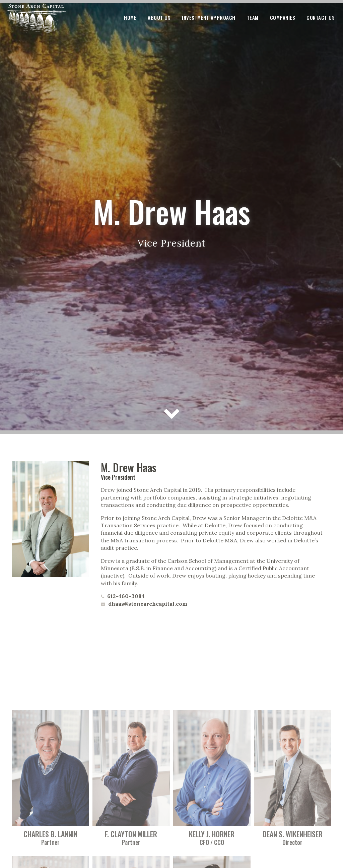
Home (130, 17)
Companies (283, 17)
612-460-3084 (125, 596)
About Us (159, 17)
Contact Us (321, 17)
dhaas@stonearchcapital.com (147, 604)
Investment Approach (209, 17)
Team (253, 17)
